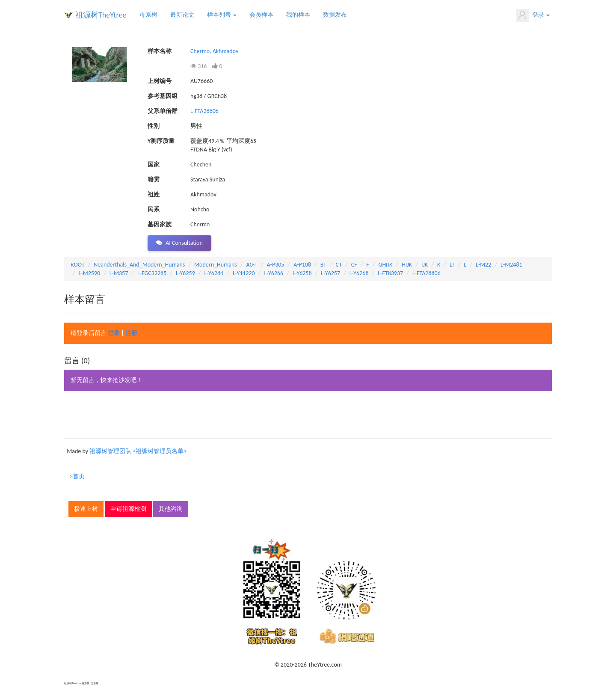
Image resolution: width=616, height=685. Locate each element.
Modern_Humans (216, 265)
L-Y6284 (214, 273)
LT (452, 265)
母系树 (148, 15)
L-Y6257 (330, 273)
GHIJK (386, 265)
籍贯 (154, 179)
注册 (131, 333)
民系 (154, 209)
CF (354, 265)
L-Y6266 (274, 273)
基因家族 (160, 224)
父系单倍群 (163, 111)
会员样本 (261, 15)
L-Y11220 (244, 273)
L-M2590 (90, 273)
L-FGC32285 (152, 273)
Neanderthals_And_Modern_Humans (139, 265)
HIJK (407, 265)
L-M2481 (511, 265)
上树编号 (160, 81)
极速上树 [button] (86, 509)
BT (323, 265)
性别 (154, 126)
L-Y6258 (302, 273)
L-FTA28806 (204, 111)
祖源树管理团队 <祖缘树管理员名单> (138, 451)
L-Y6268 (359, 273)
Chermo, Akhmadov (214, 51)
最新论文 (182, 15)
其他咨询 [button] (171, 509)
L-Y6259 (185, 273)
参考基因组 (163, 96)
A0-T (252, 265)
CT (339, 265)
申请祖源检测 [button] (128, 509)
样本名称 (160, 51)
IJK (425, 265)
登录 (533, 15)
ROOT (77, 265)
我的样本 (298, 15)
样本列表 (222, 15)
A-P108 (302, 265)
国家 (154, 165)
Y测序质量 (161, 141)
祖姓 (154, 194)
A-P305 (276, 265)
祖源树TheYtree (101, 15)
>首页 (77, 476)
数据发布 (335, 15)
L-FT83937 (390, 273)
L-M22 (483, 265)
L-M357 (119, 273)
